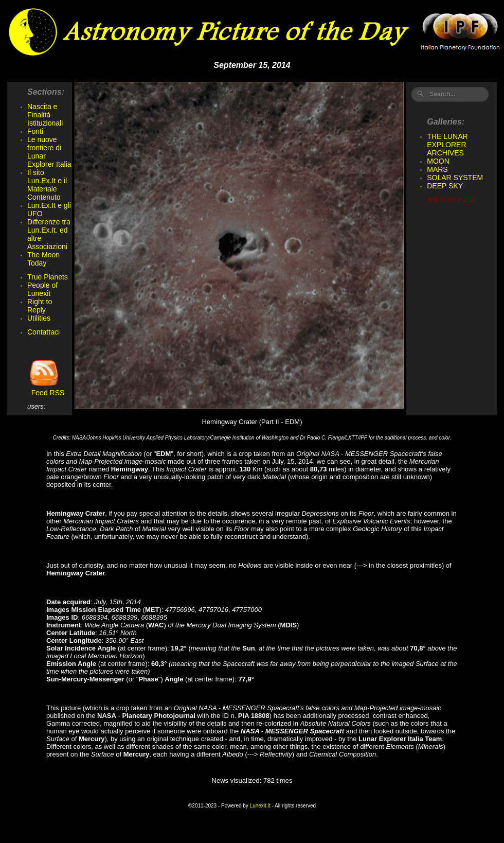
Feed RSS (46, 389)
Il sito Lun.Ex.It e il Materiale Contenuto (47, 185)
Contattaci (43, 332)
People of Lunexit (42, 289)
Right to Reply (40, 306)
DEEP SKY (445, 186)
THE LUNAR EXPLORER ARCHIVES (447, 145)
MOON (438, 161)
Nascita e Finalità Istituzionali (45, 115)
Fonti (35, 131)
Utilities (39, 318)
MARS (437, 169)
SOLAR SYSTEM (455, 178)
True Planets (48, 277)
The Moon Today (43, 259)
